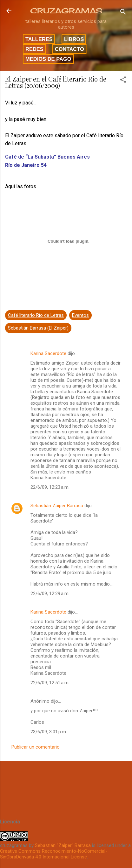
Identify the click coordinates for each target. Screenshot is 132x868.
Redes (34, 49)
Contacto (69, 49)
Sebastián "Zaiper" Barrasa (63, 845)
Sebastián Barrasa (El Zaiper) (38, 328)
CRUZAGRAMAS (66, 11)
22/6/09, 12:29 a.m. (50, 594)
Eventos (80, 315)
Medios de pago (48, 59)
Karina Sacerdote (48, 353)
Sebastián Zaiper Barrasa (57, 506)
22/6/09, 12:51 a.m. (50, 683)
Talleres (39, 39)
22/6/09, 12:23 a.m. (50, 487)
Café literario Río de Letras (36, 315)
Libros (74, 39)
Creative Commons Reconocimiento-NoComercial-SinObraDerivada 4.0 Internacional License (54, 854)
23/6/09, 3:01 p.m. (49, 732)
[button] (123, 81)
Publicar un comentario (36, 747)
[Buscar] (123, 13)
